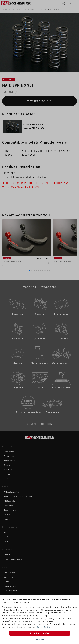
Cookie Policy (44, 627)
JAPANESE (39, 639)
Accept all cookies (39, 633)
